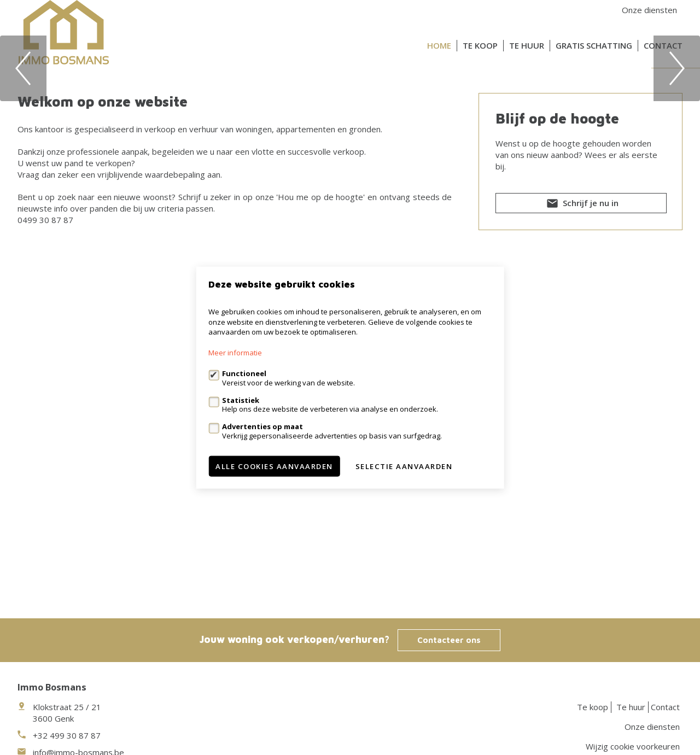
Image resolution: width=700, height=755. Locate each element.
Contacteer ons (449, 640)
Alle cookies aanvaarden (274, 466)
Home (439, 45)
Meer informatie (235, 353)
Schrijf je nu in (581, 412)
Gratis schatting (594, 45)
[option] (350, 172)
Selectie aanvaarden (404, 466)
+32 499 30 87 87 (67, 735)
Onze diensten (649, 10)
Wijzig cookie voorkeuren (633, 746)
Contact (663, 45)
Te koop (480, 45)
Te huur (527, 45)
